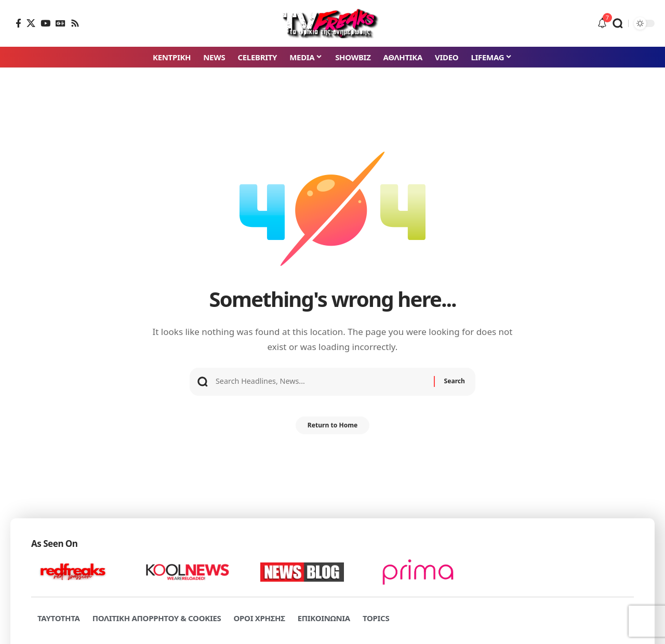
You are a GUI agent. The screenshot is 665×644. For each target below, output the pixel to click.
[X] (31, 23)
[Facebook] (18, 23)
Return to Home (332, 429)
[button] (618, 23)
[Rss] (75, 23)
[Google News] (61, 23)
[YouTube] (45, 23)
